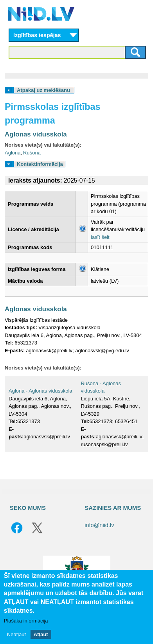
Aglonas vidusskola (36, 134)
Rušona (32, 153)
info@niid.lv (99, 525)
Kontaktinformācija (40, 164)
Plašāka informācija (26, 621)
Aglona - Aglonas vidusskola (40, 391)
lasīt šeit (100, 237)
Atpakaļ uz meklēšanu (43, 90)
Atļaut (41, 634)
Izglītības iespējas (37, 35)
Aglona (13, 153)
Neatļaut (16, 634)
